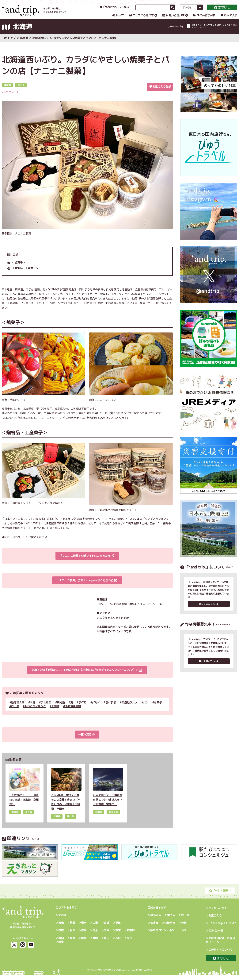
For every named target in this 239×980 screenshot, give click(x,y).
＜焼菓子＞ (19, 267)
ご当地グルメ (130, 707)
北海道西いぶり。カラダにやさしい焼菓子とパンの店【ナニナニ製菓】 (75, 43)
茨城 (61, 935)
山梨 (84, 943)
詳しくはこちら (208, 610)
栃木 (72, 935)
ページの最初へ (220, 895)
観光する (156, 920)
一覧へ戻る (87, 739)
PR (184, 935)
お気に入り (229, 18)
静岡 (95, 943)
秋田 (72, 928)
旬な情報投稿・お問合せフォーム (220, 945)
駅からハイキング (35, 711)
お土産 (15, 711)
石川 (118, 943)
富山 (107, 943)
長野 (72, 943)
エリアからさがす (141, 18)
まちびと (222, 10)
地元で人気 (18, 707)
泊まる (154, 928)
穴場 (32, 707)
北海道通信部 (73, 711)
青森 (61, 928)
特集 (184, 928)
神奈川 (131, 935)
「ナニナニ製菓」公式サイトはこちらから (87, 561)
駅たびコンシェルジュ (164, 935)
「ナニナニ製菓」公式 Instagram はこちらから (87, 585)
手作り (82, 707)
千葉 (107, 935)
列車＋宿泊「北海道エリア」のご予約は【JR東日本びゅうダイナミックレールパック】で (87, 675)
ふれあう (46, 707)
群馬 (84, 935)
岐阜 (61, 947)
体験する (170, 928)
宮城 (107, 928)
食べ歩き (111, 707)
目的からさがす (173, 18)
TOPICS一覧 (216, 936)
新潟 (61, 943)
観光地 (61, 707)
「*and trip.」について (115, 10)
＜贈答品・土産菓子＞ (25, 273)
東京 (118, 935)
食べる (171, 920)
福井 (129, 943)
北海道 (24, 43)
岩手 (84, 928)
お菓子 (158, 707)
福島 (118, 928)
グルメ (96, 707)
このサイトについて (220, 955)
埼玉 (95, 935)
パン (146, 707)
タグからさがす (204, 18)
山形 (95, 928)
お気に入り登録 (160, 91)
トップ (118, 18)
